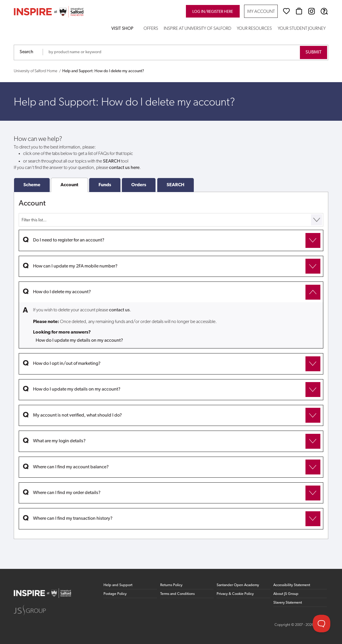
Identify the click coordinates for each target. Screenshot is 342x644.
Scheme (32, 185)
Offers (151, 29)
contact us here (124, 168)
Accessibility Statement (292, 585)
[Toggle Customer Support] (322, 624)
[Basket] (299, 11)
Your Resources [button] (254, 29)
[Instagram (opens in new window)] (312, 11)
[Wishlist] (286, 11)
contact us (119, 310)
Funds (105, 185)
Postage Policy (115, 594)
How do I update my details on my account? (79, 341)
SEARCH (176, 185)
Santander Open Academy (238, 585)
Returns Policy (171, 585)
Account (69, 185)
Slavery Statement (288, 603)
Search (26, 52)
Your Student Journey (302, 29)
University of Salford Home (36, 71)
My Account (261, 12)
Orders (139, 185)
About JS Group (286, 594)
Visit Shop (122, 29)
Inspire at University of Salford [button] (197, 29)
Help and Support (118, 585)
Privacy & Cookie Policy (235, 594)
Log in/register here (213, 12)
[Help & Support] (324, 11)
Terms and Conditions (177, 594)
